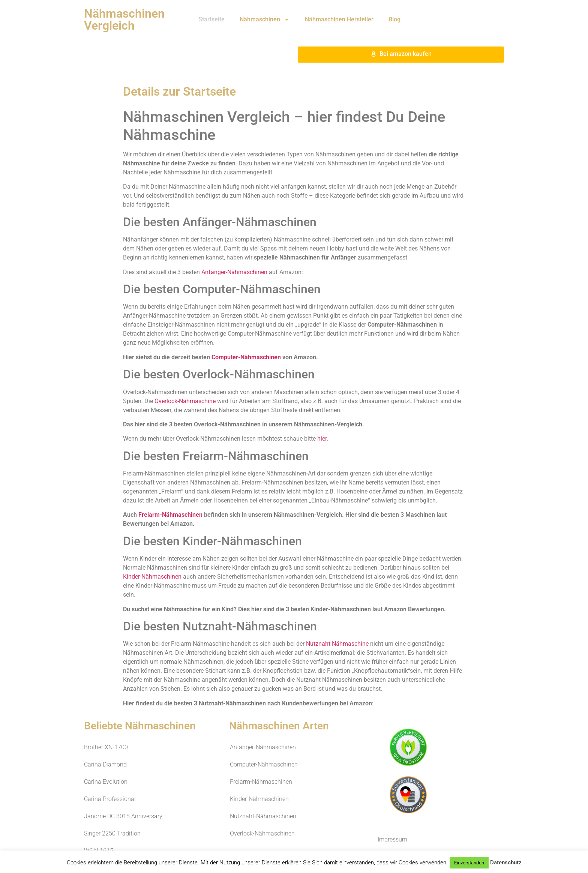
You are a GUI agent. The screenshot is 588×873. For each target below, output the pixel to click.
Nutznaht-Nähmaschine (337, 644)
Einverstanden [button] (469, 863)
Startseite (211, 19)
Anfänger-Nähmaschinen (234, 272)
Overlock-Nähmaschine (185, 401)
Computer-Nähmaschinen (246, 357)
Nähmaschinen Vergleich (124, 19)
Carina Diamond (105, 764)
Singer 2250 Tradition (112, 833)
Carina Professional (110, 799)
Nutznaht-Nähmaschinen (263, 816)
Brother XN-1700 (106, 747)
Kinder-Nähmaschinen (152, 577)
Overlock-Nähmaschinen (262, 833)
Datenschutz (506, 862)
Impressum (392, 839)
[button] (401, 55)
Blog (394, 19)
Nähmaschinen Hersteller (339, 19)
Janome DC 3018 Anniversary (123, 816)
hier (322, 439)
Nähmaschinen (265, 19)
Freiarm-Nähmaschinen (170, 515)
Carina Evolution (106, 782)
